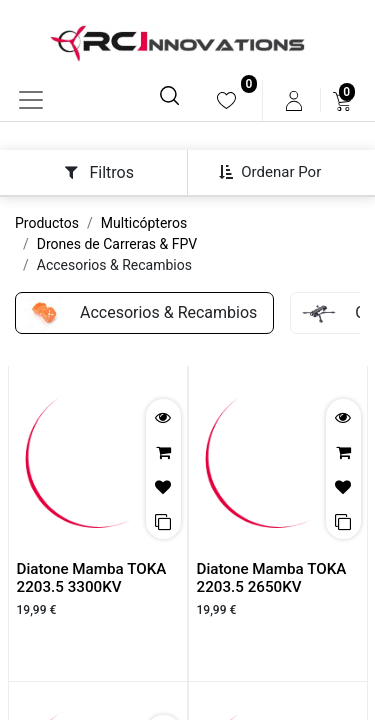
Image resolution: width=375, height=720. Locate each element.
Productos (47, 223)
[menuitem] (226, 100)
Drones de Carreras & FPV (117, 244)
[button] (277, 172)
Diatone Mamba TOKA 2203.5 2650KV (272, 578)
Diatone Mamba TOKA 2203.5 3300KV (92, 578)
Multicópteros (144, 223)
